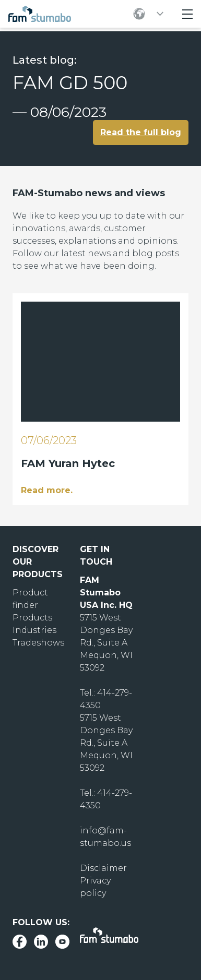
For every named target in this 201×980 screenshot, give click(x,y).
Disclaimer (103, 868)
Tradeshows (38, 643)
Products (32, 618)
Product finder (30, 599)
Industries (34, 630)
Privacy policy (95, 887)
